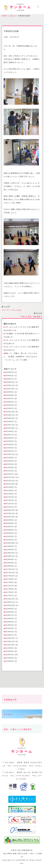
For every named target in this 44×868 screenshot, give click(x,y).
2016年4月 (9, 625)
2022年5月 (9, 461)
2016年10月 (10, 605)
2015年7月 (9, 655)
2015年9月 (9, 648)
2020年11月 (10, 513)
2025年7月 (9, 399)
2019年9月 (9, 546)
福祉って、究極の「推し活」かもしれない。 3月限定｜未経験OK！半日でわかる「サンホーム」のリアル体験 (20, 357)
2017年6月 (9, 589)
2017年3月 (9, 592)
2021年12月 (10, 477)
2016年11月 (10, 602)
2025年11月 (10, 385)
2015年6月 (9, 658)
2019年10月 (10, 543)
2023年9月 (9, 431)
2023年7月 (9, 435)
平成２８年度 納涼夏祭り (31, 317)
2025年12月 (10, 382)
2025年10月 (10, 389)
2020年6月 (9, 530)
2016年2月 (9, 632)
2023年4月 (9, 444)
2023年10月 (10, 428)
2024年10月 (10, 418)
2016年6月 (9, 618)
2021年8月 (9, 490)
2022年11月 (10, 454)
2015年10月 (10, 645)
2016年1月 (9, 635)
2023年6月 (9, 438)
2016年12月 (10, 599)
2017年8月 (9, 582)
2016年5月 (9, 622)
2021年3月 (9, 500)
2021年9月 (9, 487)
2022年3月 (9, 467)
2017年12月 (10, 569)
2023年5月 (9, 441)
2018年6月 (9, 566)
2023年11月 (10, 425)
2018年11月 (10, 556)
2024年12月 (10, 412)
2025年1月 (9, 408)
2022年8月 (9, 458)
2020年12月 (10, 510)
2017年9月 (9, 579)
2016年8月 (9, 612)
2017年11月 (10, 573)
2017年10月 (10, 576)
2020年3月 (9, 540)
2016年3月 (9, 628)
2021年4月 (9, 497)
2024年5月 (9, 422)
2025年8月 (9, 395)
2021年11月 (10, 481)
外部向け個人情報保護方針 (22, 850)
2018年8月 (9, 563)
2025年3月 (9, 405)
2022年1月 (9, 474)
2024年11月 (10, 415)
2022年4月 (9, 464)
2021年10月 (10, 484)
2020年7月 (9, 527)
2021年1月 (9, 507)
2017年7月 (9, 586)
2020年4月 (9, 536)
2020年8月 (9, 523)
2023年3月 (9, 448)
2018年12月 (10, 553)
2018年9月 (9, 559)
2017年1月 (9, 596)
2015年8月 (9, 651)
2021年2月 (9, 504)
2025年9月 (9, 392)
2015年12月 (10, 638)
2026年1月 (9, 379)
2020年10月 (10, 517)
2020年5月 (9, 533)
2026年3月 (9, 372)
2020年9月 (9, 520)
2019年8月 (9, 550)
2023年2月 (9, 451)
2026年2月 (9, 376)
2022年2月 (9, 471)
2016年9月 (9, 609)
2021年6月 (9, 494)
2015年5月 (9, 661)
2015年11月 (10, 641)
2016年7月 (9, 615)
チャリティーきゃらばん (12, 310)
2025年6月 (9, 402)
